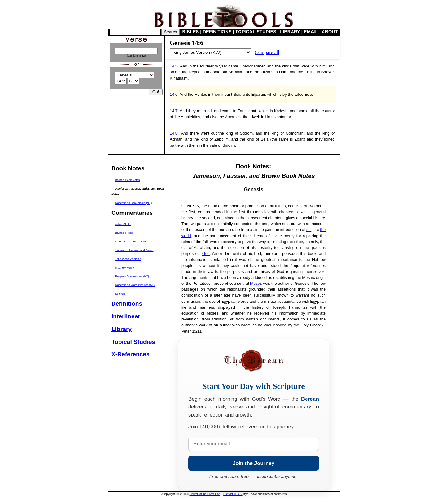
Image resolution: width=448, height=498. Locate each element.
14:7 (174, 111)
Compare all (267, 52)
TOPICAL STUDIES (256, 32)
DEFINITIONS (217, 32)
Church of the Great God (205, 494)
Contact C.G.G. (233, 494)
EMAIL (311, 32)
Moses (256, 283)
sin (309, 230)
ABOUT (330, 32)
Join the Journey (254, 463)
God (206, 254)
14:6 (174, 94)
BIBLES (191, 32)
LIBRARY (290, 32)
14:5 (174, 66)
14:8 (174, 133)
